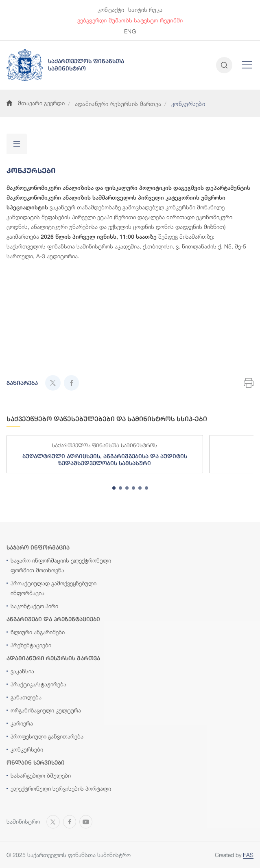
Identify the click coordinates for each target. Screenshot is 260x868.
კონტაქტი (111, 10)
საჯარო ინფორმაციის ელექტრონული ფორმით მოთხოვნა (61, 565)
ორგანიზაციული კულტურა (46, 710)
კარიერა (22, 723)
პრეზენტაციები (31, 645)
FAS (248, 855)
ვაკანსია (22, 671)
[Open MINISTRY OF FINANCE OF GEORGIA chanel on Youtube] (86, 821)
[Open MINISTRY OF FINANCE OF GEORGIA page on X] (53, 821)
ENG (130, 31)
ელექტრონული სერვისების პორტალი (61, 788)
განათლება (26, 697)
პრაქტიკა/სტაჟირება (38, 684)
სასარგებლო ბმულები (41, 775)
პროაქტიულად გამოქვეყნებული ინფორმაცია (54, 588)
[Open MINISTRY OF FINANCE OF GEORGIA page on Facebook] (70, 821)
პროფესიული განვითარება (47, 736)
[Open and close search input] (224, 65)
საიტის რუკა (145, 10)
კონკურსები (27, 749)
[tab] (114, 488)
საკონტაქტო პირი (34, 606)
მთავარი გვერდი (36, 103)
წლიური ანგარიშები (38, 632)
